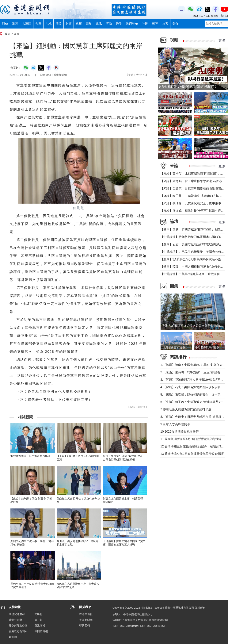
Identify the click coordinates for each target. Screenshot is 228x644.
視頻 (79, 24)
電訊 (99, 24)
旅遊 (165, 24)
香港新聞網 (86, 620)
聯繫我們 (85, 626)
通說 (119, 24)
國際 (59, 24)
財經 (69, 24)
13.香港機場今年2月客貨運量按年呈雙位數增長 (192, 454)
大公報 (39, 620)
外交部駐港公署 (18, 626)
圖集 (89, 24)
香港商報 (40, 626)
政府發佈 (132, 24)
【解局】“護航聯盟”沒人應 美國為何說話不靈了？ (194, 259)
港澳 (15, 24)
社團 (145, 24)
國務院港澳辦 (17, 614)
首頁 (7, 34)
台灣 (38, 24)
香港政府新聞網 (18, 631)
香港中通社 (86, 614)
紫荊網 (13, 637)
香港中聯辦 (15, 620)
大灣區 (27, 24)
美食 (175, 24)
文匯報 (39, 614)
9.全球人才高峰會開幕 (175, 424)
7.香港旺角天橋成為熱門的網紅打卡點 (186, 409)
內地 (48, 24)
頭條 (5, 24)
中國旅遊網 (41, 631)
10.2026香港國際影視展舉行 (180, 432)
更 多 (222, 41)
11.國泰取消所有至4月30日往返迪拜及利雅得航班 (194, 439)
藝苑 (155, 24)
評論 (109, 24)
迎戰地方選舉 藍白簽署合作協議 (30, 456)
